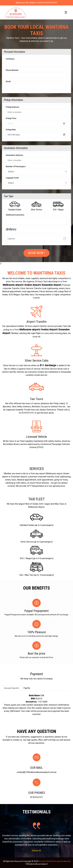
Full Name (10, 59)
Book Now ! (36, 253)
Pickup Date (11, 130)
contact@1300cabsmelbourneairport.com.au (37, 772)
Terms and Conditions (60, 861)
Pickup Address (13, 107)
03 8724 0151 (37, 797)
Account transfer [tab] (12, 688)
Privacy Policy (45, 861)
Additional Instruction (15, 215)
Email (8, 81)
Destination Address (15, 155)
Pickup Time (11, 118)
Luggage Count (12, 178)
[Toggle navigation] (66, 12)
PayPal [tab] (27, 688)
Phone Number (12, 70)
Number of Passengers (16, 166)
